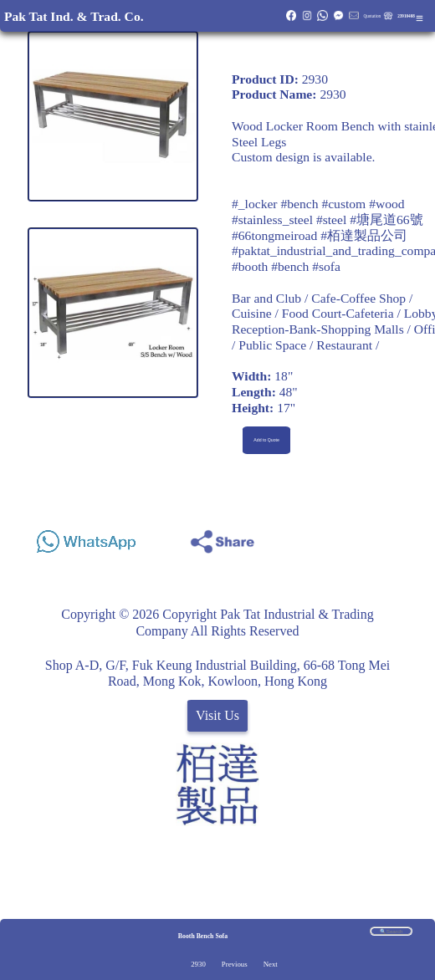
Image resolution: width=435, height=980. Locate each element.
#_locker (255, 204)
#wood (386, 204)
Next (271, 964)
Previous (235, 964)
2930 (198, 964)
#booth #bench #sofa (286, 266)
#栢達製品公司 (364, 235)
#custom (343, 204)
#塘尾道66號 (386, 219)
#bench (299, 204)
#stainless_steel (272, 219)
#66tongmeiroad (274, 235)
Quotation (372, 16)
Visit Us (217, 715)
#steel (331, 219)
